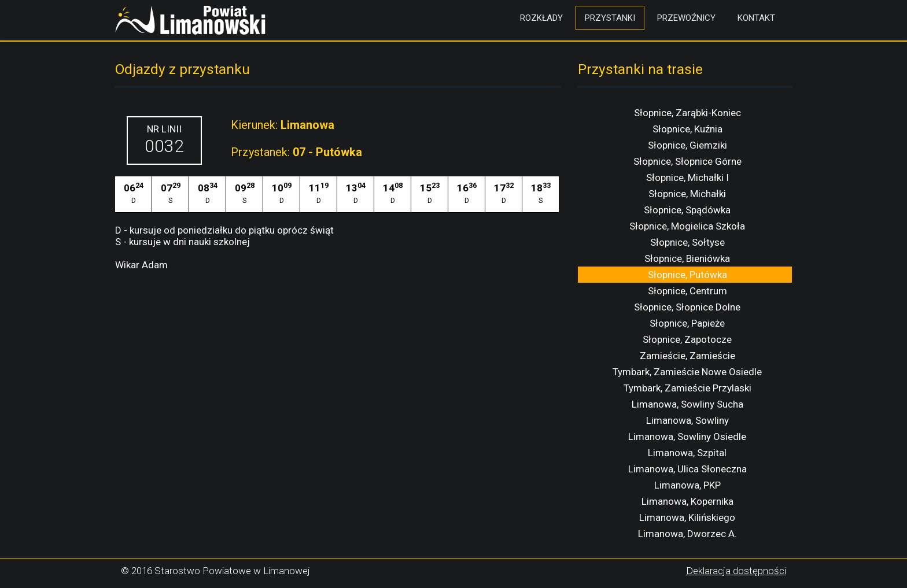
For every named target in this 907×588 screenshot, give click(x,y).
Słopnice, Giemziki (687, 145)
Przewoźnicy (686, 18)
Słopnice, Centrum (687, 291)
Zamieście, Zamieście (687, 356)
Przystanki (610, 18)
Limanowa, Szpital (687, 453)
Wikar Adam (141, 265)
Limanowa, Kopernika (687, 501)
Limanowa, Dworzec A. (687, 534)
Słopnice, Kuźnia (687, 129)
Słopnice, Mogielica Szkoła (687, 226)
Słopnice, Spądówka (687, 210)
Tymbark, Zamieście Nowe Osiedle (687, 372)
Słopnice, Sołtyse (687, 242)
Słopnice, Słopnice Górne (687, 161)
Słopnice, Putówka (687, 275)
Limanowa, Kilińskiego (687, 517)
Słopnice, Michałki (687, 194)
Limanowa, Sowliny (687, 420)
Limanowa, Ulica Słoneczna (687, 469)
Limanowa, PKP (687, 485)
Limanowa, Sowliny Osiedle (687, 437)
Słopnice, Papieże (687, 323)
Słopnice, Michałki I (687, 177)
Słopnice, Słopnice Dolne (687, 307)
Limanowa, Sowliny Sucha (687, 404)
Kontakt (756, 18)
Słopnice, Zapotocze (687, 339)
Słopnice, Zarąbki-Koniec (687, 113)
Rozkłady (541, 18)
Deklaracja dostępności (736, 571)
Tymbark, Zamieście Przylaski (687, 388)
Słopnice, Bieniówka (687, 258)
